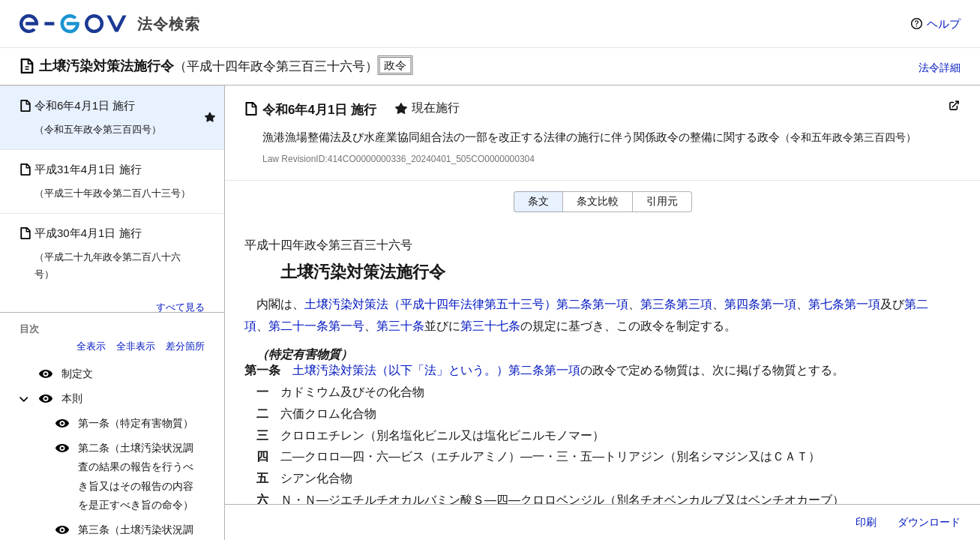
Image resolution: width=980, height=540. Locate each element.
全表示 (91, 346)
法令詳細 (940, 67)
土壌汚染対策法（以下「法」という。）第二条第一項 (436, 370)
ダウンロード (929, 522)
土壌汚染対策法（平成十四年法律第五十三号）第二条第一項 (466, 304)
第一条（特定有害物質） (136, 423)
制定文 (77, 373)
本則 (72, 398)
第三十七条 (490, 326)
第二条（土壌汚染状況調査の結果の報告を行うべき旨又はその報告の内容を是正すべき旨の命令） (136, 476)
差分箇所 (185, 346)
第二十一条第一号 (316, 326)
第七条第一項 (844, 304)
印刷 (866, 522)
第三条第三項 (676, 304)
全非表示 (136, 346)
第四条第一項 (760, 304)
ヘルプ (944, 24)
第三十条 (400, 326)
